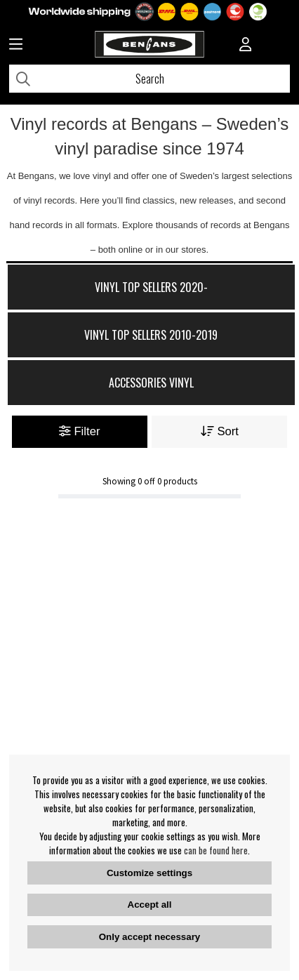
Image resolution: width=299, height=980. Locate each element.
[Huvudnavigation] (16, 46)
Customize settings (149, 873)
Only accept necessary (149, 937)
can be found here (216, 850)
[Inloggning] (246, 46)
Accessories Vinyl (151, 383)
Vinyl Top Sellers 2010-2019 (151, 335)
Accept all (150, 905)
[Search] (149, 79)
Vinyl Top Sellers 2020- (151, 287)
